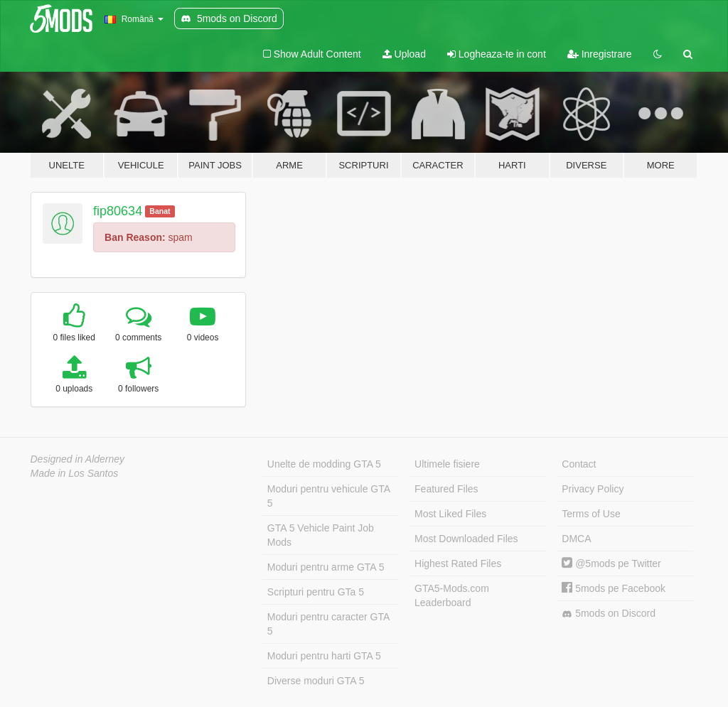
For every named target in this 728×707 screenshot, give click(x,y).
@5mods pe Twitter (611, 563)
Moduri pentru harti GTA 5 (324, 656)
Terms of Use (591, 514)
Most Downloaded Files (466, 539)
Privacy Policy (593, 489)
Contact (579, 464)
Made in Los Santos (75, 473)
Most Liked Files (450, 514)
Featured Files (446, 489)
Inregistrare (600, 54)
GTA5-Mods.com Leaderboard (452, 595)
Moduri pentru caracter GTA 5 (328, 624)
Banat (160, 211)
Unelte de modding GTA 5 (324, 464)
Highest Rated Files (458, 563)
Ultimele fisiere (447, 464)
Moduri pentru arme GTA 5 (326, 567)
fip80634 (118, 211)
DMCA (576, 539)
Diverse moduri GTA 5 (316, 681)
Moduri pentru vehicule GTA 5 (329, 496)
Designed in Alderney (78, 459)
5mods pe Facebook (614, 588)
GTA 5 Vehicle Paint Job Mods (321, 535)
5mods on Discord (609, 614)
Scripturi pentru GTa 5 (316, 592)
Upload (404, 54)
